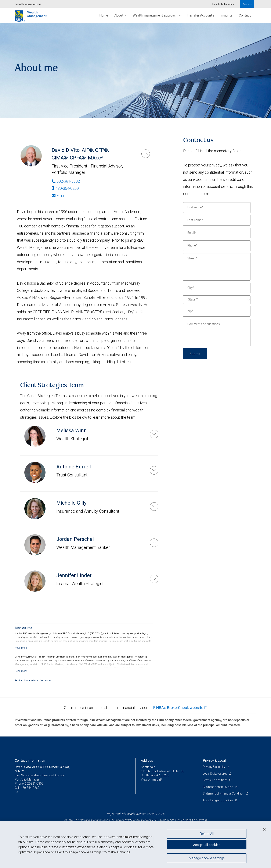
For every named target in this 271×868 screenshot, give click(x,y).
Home (104, 15)
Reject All (207, 834)
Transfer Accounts (200, 15)
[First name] (217, 208)
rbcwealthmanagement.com (28, 4)
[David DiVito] (146, 154)
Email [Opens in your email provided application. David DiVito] (59, 196)
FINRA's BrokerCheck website (178, 708)
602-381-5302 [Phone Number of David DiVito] (66, 181)
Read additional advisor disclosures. (33, 680)
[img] (135, 71)
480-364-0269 (65, 188)
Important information (223, 4)
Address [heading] (147, 760)
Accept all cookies (207, 845)
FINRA (187, 820)
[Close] (264, 829)
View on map (149, 779)
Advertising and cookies (218, 800)
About (121, 15)
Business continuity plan (218, 787)
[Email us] (17, 792)
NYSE (173, 820)
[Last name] (217, 220)
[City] (217, 288)
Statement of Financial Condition (224, 793)
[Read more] (21, 648)
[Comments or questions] (217, 332)
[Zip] (217, 311)
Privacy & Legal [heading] (214, 760)
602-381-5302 (34, 784)
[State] (217, 300)
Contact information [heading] (30, 760)
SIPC (200, 820)
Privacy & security (214, 767)
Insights (226, 15)
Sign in (247, 4)
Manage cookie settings (207, 858)
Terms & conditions (216, 780)
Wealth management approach (157, 15)
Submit (195, 354)
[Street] (217, 267)
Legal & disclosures (215, 774)
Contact (245, 15)
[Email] (217, 233)
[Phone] (217, 246)
